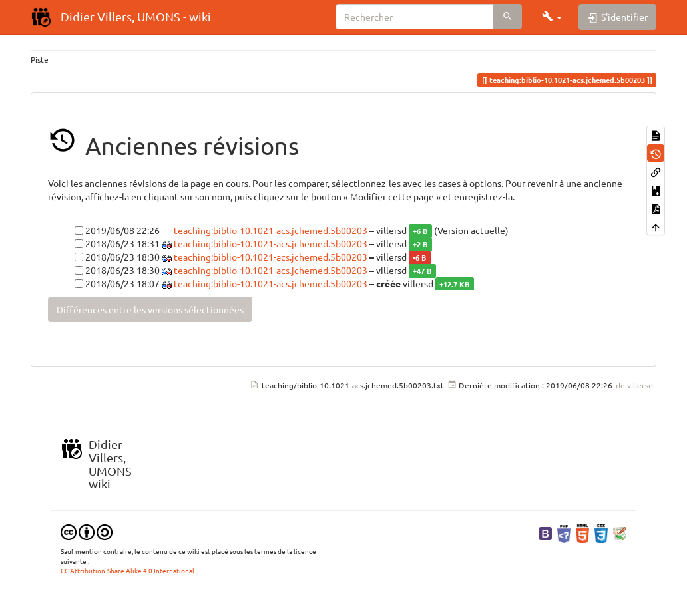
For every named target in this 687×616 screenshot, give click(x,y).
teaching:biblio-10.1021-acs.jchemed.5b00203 (271, 230)
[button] (552, 17)
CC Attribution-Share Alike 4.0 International (127, 570)
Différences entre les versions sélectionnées (150, 309)
